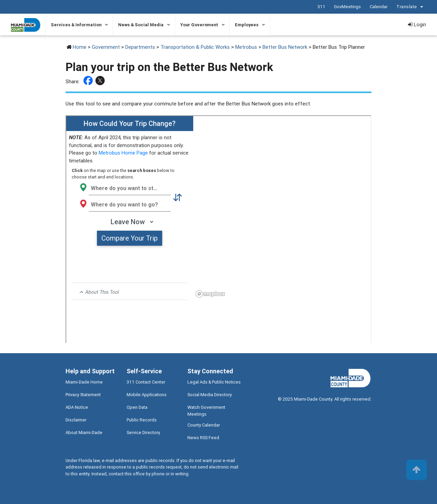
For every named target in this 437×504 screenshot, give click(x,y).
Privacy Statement (83, 395)
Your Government (199, 25)
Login (417, 24)
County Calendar (204, 425)
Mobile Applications (147, 395)
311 (321, 7)
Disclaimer (76, 420)
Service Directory (143, 433)
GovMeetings (347, 7)
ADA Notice (77, 407)
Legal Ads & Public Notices (214, 382)
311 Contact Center (146, 382)
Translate (411, 7)
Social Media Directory (210, 395)
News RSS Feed (203, 438)
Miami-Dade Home (84, 382)
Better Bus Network (285, 47)
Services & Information (76, 25)
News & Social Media (141, 25)
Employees (247, 25)
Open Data (137, 407)
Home (80, 47)
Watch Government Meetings (206, 411)
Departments (140, 47)
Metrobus (246, 47)
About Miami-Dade (84, 433)
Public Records (142, 420)
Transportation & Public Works (195, 47)
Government (106, 47)
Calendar (379, 7)
